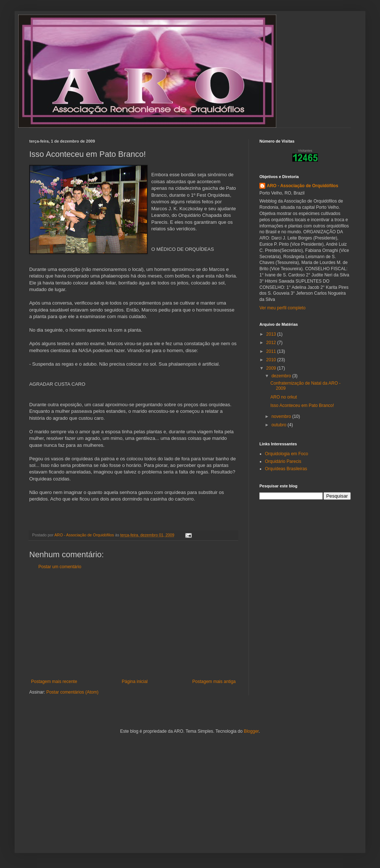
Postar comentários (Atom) (73, 692)
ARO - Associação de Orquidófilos (303, 186)
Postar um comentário (60, 567)
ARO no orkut (284, 397)
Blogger (251, 731)
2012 (272, 343)
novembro (282, 416)
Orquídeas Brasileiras (286, 469)
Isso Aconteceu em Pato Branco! (302, 405)
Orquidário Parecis (283, 461)
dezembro (282, 376)
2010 (272, 360)
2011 (272, 351)
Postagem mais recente (54, 682)
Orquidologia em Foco (286, 454)
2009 (272, 368)
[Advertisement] (133, 624)
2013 (272, 334)
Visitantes (305, 151)
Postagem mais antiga (214, 682)
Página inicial (135, 682)
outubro (280, 425)
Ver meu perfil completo (282, 308)
